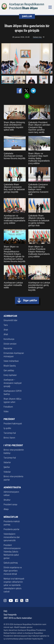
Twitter (22, 600)
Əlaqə (6, 509)
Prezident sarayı (10, 504)
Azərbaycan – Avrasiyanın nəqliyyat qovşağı (13, 383)
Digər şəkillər (30, 300)
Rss (27, 600)
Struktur (7, 500)
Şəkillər (7, 467)
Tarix (6, 325)
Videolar (7, 472)
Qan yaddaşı (9, 370)
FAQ (5, 611)
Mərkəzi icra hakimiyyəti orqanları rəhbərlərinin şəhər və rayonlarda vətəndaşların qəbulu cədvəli (14, 585)
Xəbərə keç (37, 37)
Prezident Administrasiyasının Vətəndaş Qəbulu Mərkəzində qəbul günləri (12, 552)
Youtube (11, 600)
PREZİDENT (9, 419)
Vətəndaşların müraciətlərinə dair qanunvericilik (12, 537)
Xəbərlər (7, 462)
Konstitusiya (9, 339)
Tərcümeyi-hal (10, 433)
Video (6, 411)
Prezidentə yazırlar (11, 529)
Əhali (6, 334)
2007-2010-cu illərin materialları (18, 618)
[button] (51, 58)
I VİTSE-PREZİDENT (13, 445)
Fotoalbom (8, 407)
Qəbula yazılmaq (11, 563)
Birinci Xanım (9, 438)
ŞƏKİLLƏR (27, 16)
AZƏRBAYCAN (10, 316)
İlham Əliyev (30, 8)
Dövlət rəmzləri (10, 344)
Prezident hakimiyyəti (13, 424)
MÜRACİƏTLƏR (11, 517)
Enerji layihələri (10, 375)
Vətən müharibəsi (11, 361)
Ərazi (6, 330)
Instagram (5, 600)
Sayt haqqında (10, 615)
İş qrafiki (7, 428)
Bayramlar (8, 348)
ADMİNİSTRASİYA (12, 487)
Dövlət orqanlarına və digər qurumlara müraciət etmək (13, 571)
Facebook (17, 600)
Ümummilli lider (10, 320)
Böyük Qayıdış (10, 366)
